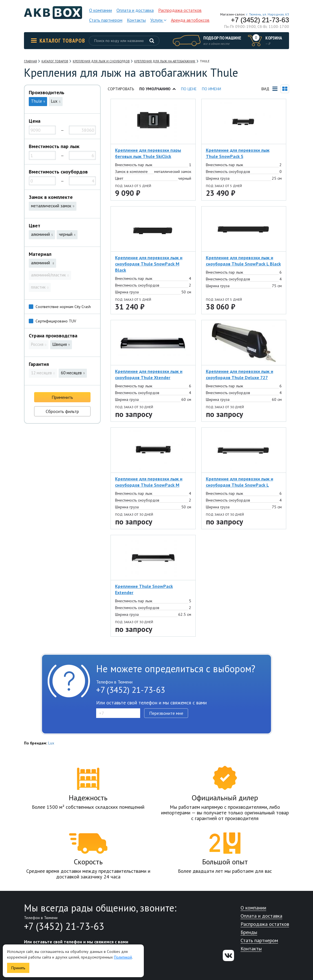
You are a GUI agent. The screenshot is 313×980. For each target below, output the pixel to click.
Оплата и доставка (135, 10)
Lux (51, 743)
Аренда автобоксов (190, 20)
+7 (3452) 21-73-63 (260, 20)
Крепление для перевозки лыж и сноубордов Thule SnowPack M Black (149, 264)
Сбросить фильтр (62, 411)
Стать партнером (106, 20)
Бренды (249, 932)
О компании (101, 10)
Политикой (123, 957)
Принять (18, 968)
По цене (189, 89)
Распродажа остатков (180, 10)
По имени (211, 89)
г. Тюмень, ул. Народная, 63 (268, 14)
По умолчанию (157, 89)
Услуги (158, 20)
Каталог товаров (58, 41)
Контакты (136, 20)
